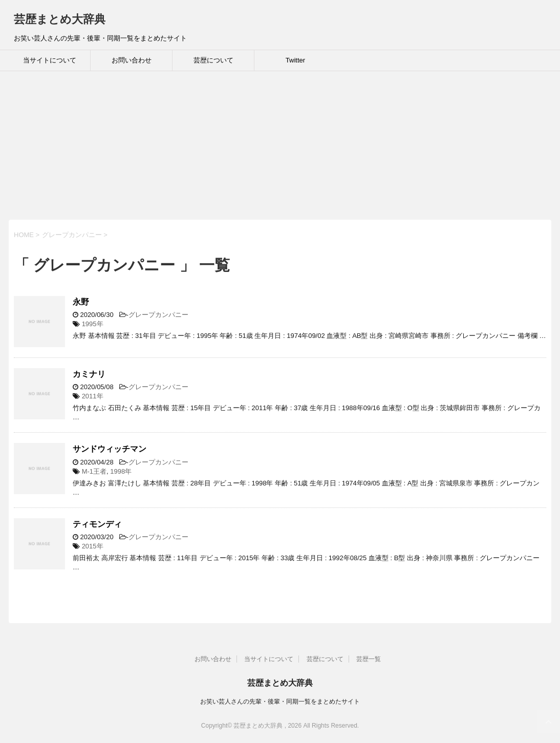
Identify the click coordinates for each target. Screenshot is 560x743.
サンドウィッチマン (110, 449)
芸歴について (213, 60)
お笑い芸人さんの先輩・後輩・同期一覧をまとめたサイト (280, 702)
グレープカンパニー (158, 315)
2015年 (93, 546)
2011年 (93, 396)
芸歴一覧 (369, 659)
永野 (81, 302)
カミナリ (89, 374)
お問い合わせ (132, 60)
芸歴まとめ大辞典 (60, 19)
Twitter (295, 60)
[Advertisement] (280, 148)
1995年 (93, 324)
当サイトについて (50, 60)
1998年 (121, 471)
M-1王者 (94, 471)
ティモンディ (97, 524)
